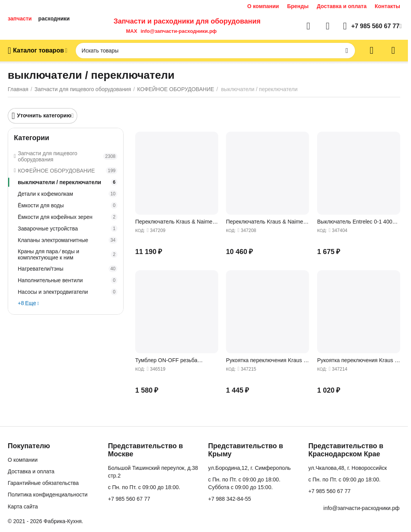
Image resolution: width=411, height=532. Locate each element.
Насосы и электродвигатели (68, 292)
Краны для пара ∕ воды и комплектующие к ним (68, 254)
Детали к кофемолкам (68, 194)
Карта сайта (23, 507)
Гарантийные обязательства (43, 483)
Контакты (387, 6)
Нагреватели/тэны (68, 269)
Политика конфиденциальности (48, 495)
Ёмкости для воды (68, 205)
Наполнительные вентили (68, 280)
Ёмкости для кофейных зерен (68, 217)
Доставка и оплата (342, 6)
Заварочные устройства (68, 229)
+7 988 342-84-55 (230, 499)
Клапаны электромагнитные (68, 240)
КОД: (140, 230)
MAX (130, 31)
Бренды (298, 6)
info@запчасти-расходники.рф (179, 31)
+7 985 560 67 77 (129, 499)
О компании (263, 6)
